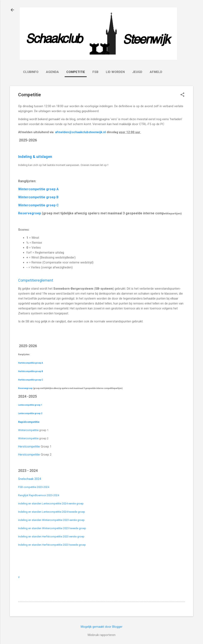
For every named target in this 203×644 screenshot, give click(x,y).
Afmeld (156, 72)
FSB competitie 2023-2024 (34, 487)
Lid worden (115, 72)
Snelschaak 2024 (30, 479)
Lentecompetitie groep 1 (30, 405)
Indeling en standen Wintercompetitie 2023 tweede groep (52, 528)
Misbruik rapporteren (102, 635)
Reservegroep (30, 213)
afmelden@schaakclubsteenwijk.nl (80, 132)
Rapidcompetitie (29, 422)
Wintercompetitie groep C (38, 205)
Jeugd (137, 72)
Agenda (52, 72)
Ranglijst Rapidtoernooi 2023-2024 (39, 495)
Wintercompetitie (29, 430)
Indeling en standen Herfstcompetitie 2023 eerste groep (51, 536)
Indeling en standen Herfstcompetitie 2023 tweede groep (52, 545)
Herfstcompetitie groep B (31, 371)
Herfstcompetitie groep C (31, 380)
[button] (182, 95)
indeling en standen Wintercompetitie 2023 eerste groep (51, 520)
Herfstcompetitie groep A (31, 363)
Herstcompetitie (29, 447)
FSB (95, 72)
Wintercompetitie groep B (38, 197)
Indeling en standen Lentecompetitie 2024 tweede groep (52, 512)
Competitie (76, 72)
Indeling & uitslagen (36, 157)
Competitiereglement (36, 280)
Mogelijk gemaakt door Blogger (102, 627)
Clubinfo (31, 72)
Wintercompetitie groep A (38, 189)
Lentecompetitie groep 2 (30, 413)
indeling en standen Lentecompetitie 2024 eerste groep (51, 504)
